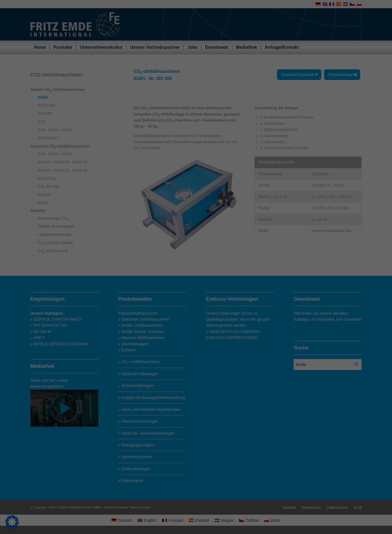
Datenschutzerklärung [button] (198, 332)
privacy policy (144, 242)
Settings (148, 247)
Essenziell (213, 205)
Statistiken (213, 229)
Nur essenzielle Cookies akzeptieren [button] (196, 307)
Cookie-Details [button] (176, 332)
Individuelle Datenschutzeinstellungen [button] (196, 321)
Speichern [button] (249, 293)
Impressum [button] (218, 332)
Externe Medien (217, 252)
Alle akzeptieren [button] (143, 293)
